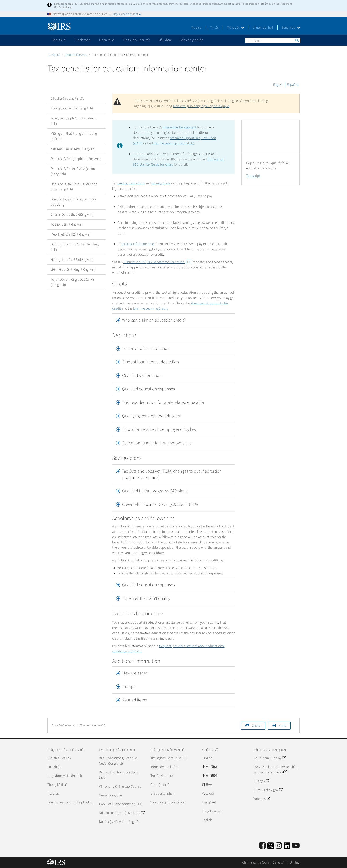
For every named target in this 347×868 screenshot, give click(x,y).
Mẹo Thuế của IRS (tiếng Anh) (71, 234)
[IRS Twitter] (271, 847)
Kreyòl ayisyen (212, 811)
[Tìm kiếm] (273, 40)
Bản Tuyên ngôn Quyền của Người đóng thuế (118, 761)
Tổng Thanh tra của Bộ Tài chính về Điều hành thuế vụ (276, 770)
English (278, 85)
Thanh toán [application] (82, 40)
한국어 (207, 785)
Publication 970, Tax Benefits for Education (158, 262)
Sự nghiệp (54, 767)
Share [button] (256, 726)
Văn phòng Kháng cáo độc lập (120, 786)
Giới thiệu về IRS (59, 758)
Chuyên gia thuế (263, 28)
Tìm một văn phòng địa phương (70, 802)
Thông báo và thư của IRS (168, 758)
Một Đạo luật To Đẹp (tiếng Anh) (73, 149)
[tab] (174, 320)
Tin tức (214, 28)
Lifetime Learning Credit (150, 308)
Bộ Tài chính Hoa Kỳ (269, 758)
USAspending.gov (268, 790)
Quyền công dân (110, 795)
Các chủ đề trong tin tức (67, 98)
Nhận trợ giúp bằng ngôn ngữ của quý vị (201, 106)
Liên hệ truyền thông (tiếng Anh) (73, 270)
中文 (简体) (210, 767)
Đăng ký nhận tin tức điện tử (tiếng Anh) (75, 247)
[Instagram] (279, 846)
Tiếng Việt (236, 28)
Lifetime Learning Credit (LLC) (173, 143)
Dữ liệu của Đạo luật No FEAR (122, 813)
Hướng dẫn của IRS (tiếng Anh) (72, 260)
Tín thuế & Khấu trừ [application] (136, 40)
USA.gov (261, 781)
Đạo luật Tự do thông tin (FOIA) (121, 804)
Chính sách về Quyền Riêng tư (263, 862)
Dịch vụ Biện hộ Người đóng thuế (119, 775)
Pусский (208, 793)
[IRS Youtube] (296, 846)
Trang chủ (54, 55)
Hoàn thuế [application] (107, 40)
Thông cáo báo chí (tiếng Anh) (72, 108)
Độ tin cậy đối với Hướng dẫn (120, 822)
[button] (174, 320)
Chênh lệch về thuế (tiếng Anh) (72, 215)
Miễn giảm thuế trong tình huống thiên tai (74, 136)
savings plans (161, 183)
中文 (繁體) (210, 776)
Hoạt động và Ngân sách (65, 776)
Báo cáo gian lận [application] (192, 40)
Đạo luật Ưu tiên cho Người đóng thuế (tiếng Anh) (74, 187)
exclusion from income (138, 244)
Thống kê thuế (57, 785)
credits (122, 183)
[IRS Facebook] (262, 846)
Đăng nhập (291, 28)
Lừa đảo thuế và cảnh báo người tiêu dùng (73, 202)
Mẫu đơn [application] (165, 40)
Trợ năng (293, 862)
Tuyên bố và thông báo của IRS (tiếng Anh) (72, 282)
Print (282, 726)
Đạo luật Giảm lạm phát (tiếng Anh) (76, 159)
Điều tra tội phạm (163, 793)
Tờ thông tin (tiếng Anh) (67, 224)
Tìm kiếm (297, 40)
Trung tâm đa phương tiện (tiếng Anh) (73, 121)
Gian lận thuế (160, 785)
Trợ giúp (196, 28)
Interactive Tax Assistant (179, 127)
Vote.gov (262, 799)
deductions (137, 183)
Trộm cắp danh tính (164, 767)
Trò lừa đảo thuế (162, 776)
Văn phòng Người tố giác (168, 802)
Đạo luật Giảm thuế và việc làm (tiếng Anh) (73, 171)
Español (293, 85)
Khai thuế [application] (59, 40)
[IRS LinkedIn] (287, 847)
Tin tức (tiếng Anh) (76, 55)
